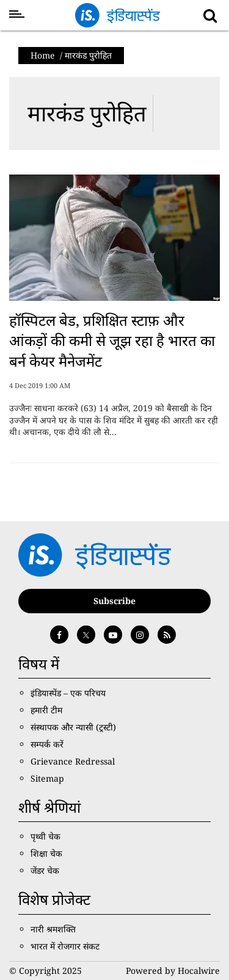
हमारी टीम (46, 710)
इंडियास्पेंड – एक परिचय (68, 693)
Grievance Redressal (73, 761)
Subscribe (114, 601)
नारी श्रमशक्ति (53, 929)
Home (43, 55)
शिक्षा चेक (46, 853)
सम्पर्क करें (47, 744)
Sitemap (47, 778)
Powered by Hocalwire (173, 971)
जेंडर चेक (45, 870)
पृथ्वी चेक (45, 836)
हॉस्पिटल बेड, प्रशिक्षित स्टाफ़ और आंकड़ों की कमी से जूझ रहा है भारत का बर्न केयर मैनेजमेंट (112, 340)
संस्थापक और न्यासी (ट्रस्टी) (73, 727)
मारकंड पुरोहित (87, 113)
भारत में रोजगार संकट (65, 946)
